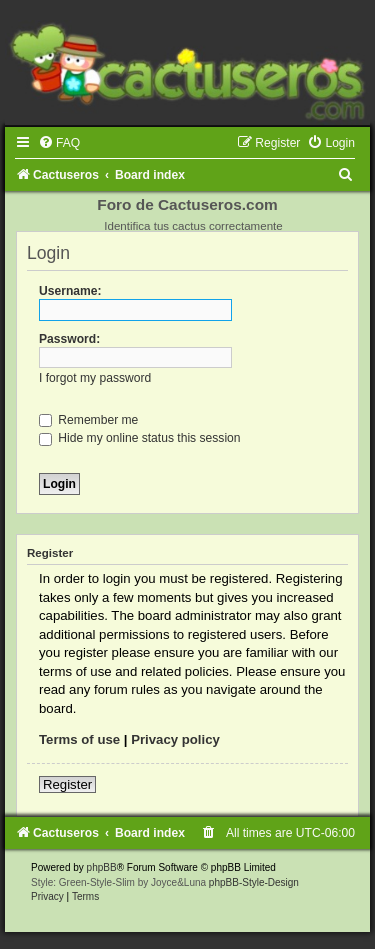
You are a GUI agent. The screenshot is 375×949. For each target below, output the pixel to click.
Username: (70, 291)
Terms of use (79, 739)
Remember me (88, 420)
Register (67, 784)
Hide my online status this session (140, 438)
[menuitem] (59, 143)
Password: (69, 339)
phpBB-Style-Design (254, 882)
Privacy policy (175, 739)
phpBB (102, 867)
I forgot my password (95, 378)
